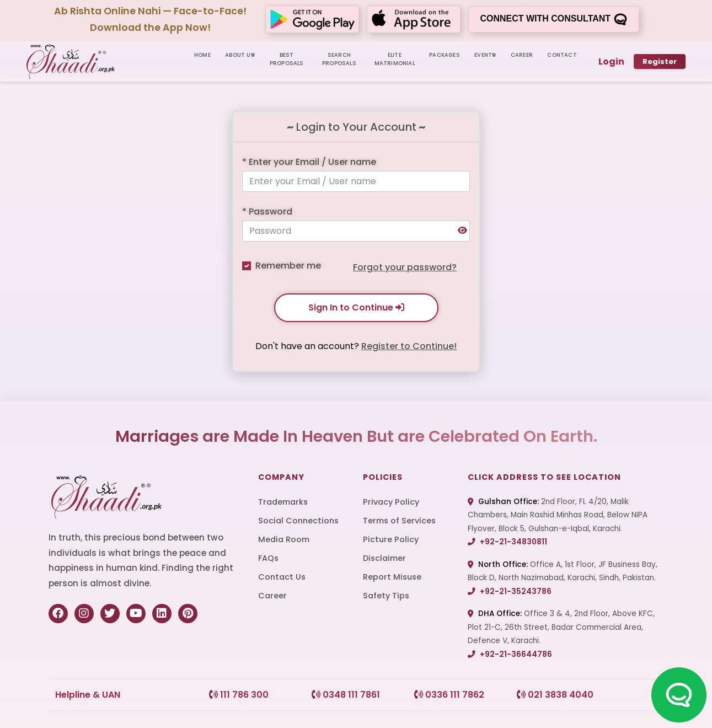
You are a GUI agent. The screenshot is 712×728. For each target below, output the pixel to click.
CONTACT (562, 55)
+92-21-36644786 (510, 654)
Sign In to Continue (356, 307)
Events (485, 55)
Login (611, 61)
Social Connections (298, 521)
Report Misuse (392, 577)
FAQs (268, 558)
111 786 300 (239, 695)
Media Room (284, 539)
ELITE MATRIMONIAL (395, 59)
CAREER (522, 55)
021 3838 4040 (555, 695)
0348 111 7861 (346, 695)
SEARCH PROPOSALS (339, 59)
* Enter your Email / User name (309, 162)
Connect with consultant (553, 19)
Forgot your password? (405, 267)
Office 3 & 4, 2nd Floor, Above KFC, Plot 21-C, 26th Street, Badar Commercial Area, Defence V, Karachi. (561, 627)
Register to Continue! (409, 346)
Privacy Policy (391, 502)
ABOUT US (240, 55)
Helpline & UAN (88, 695)
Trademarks (283, 502)
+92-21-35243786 (510, 591)
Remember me (288, 266)
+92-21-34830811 (507, 542)
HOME (202, 55)
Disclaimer (384, 558)
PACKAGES (445, 55)
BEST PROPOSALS (287, 59)
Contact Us (282, 577)
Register (660, 61)
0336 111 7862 (449, 695)
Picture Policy (391, 539)
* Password (267, 212)
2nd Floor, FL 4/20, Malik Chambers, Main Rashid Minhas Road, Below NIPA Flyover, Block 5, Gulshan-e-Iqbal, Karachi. (558, 515)
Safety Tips (386, 596)
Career (272, 596)
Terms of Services (399, 521)
